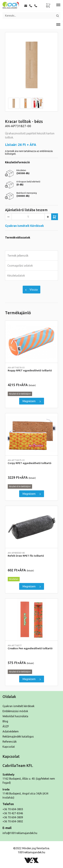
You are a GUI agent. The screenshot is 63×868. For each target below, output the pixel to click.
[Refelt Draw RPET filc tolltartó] (32, 527)
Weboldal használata (15, 716)
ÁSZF (6, 726)
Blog (5, 721)
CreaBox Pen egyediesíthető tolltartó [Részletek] (32, 647)
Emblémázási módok (15, 711)
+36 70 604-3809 (13, 817)
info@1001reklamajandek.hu (20, 833)
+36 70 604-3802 (13, 821)
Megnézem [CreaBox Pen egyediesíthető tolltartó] (32, 679)
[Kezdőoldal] (11, 5)
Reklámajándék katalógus (18, 736)
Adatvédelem (11, 731)
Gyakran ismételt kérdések (18, 706)
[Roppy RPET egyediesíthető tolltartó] (32, 342)
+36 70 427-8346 (13, 813)
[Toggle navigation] (58, 5)
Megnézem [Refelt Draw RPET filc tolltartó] (32, 586)
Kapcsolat (9, 747)
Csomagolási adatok (20, 266)
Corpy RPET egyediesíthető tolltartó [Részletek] (32, 462)
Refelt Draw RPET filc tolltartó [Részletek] (32, 554)
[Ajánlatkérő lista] (48, 6)
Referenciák (10, 742)
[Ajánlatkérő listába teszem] (55, 217)
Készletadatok (16, 276)
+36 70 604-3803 (13, 809)
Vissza (32, 290)
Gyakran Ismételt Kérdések (24, 226)
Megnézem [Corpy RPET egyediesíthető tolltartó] (32, 494)
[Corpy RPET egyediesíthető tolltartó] (32, 434)
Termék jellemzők (18, 256)
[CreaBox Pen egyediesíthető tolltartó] (32, 620)
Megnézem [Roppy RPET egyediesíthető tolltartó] (32, 401)
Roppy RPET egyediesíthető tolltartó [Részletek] (32, 369)
